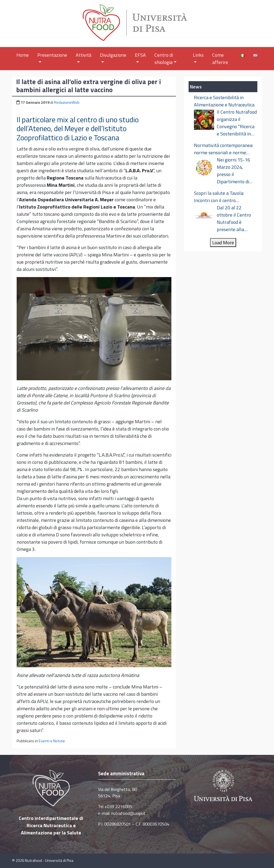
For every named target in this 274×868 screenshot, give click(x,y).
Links (198, 57)
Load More (223, 243)
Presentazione (52, 57)
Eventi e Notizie (52, 741)
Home (23, 55)
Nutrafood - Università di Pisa (49, 860)
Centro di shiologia (165, 59)
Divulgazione (113, 57)
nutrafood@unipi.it (128, 813)
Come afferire (220, 59)
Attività (84, 57)
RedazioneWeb (67, 102)
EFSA (140, 57)
